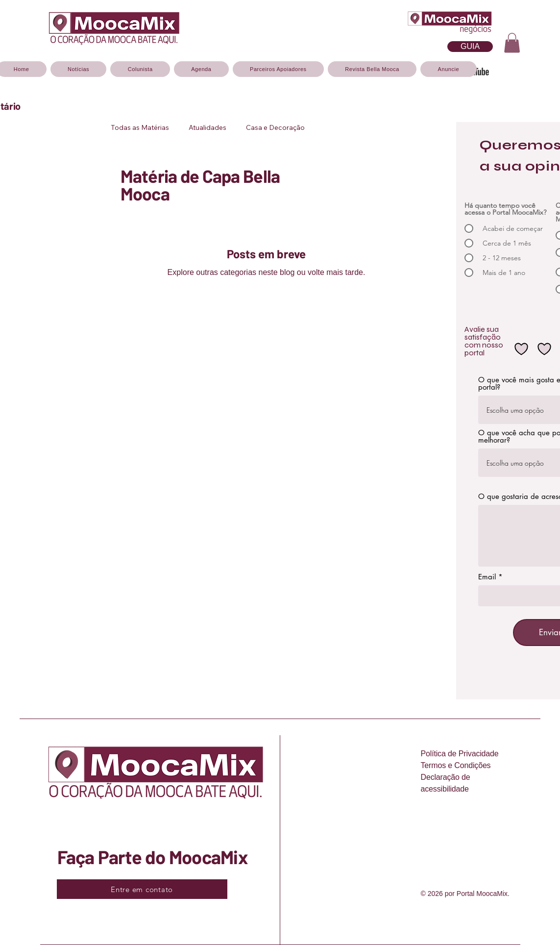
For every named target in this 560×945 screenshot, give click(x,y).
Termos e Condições (456, 765)
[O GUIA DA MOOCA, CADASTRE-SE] (470, 47)
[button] (512, 43)
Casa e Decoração (275, 128)
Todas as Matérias (140, 128)
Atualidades (207, 128)
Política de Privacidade (460, 754)
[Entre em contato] (142, 889)
